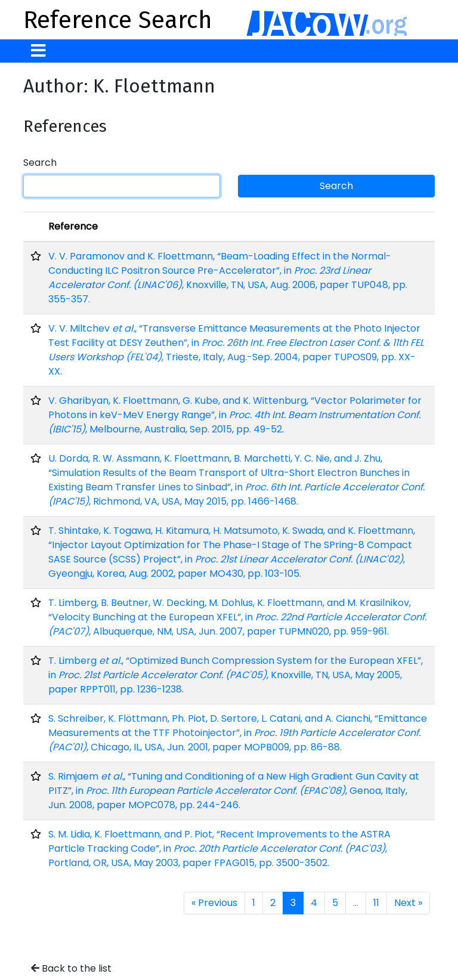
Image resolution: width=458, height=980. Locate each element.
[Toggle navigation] (38, 51)
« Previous (214, 903)
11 (376, 903)
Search (40, 163)
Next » (408, 903)
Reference (73, 226)
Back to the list (71, 968)
